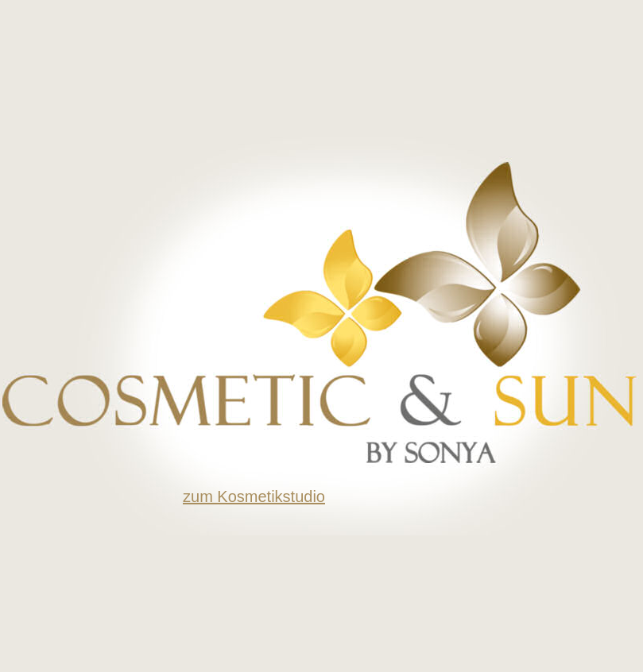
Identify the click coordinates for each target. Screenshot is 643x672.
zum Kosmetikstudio (254, 496)
